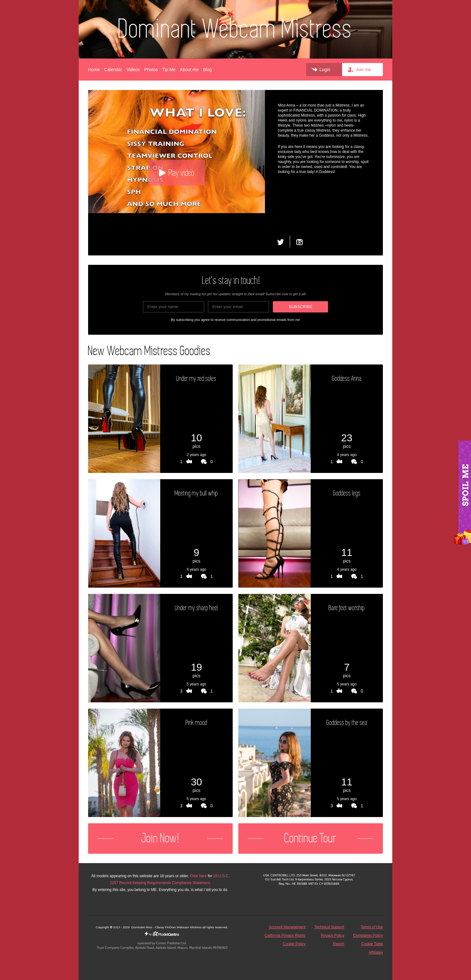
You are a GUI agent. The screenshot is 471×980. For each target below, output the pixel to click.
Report (339, 944)
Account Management (287, 927)
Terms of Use (372, 927)
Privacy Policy (333, 935)
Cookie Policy (294, 944)
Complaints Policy (368, 935)
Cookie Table (372, 944)
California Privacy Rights (285, 935)
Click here (198, 876)
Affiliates (376, 952)
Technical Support (329, 927)
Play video (177, 173)
